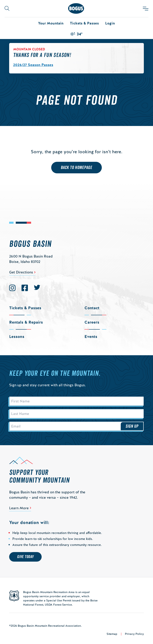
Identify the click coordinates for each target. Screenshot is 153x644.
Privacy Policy (134, 634)
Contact (92, 308)
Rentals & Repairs (26, 322)
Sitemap (112, 634)
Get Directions (21, 272)
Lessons (17, 337)
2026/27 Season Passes (33, 65)
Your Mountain (51, 23)
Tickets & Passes (84, 23)
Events (91, 337)
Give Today (25, 557)
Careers (92, 322)
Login (110, 23)
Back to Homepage (77, 168)
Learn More (19, 508)
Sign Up (132, 426)
